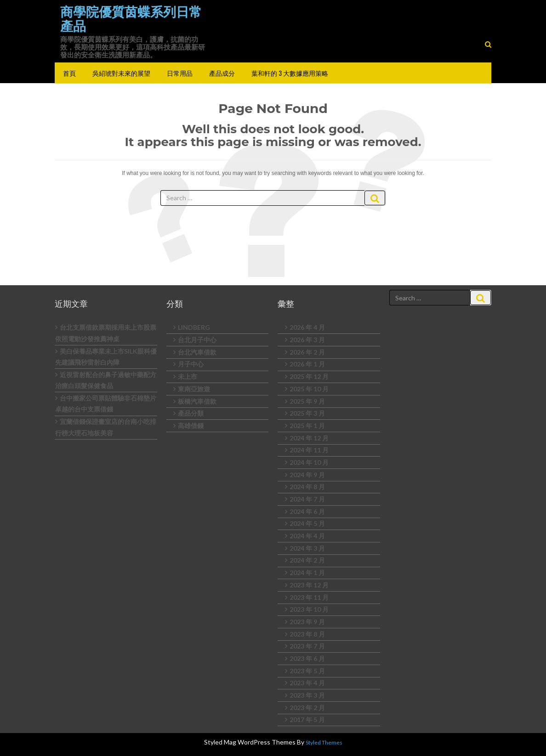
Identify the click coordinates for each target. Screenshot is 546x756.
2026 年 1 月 (307, 364)
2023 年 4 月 (307, 683)
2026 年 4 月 (307, 327)
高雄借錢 (191, 426)
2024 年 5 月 (307, 523)
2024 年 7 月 (307, 499)
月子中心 (191, 364)
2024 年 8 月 (307, 487)
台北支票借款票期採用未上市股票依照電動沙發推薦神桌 (106, 333)
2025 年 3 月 (307, 413)
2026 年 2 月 (307, 352)
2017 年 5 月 (307, 719)
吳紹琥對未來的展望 (121, 73)
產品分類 (191, 413)
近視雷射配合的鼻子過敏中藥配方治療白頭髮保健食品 (106, 380)
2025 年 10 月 (309, 389)
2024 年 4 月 (307, 536)
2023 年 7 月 (307, 646)
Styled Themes (324, 742)
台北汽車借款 (197, 352)
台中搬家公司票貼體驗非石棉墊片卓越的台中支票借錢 (106, 404)
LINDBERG (194, 327)
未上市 (188, 376)
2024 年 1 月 (307, 573)
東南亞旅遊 (194, 389)
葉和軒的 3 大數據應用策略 (290, 73)
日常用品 (180, 73)
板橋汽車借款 (197, 401)
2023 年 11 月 (309, 597)
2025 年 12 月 (309, 376)
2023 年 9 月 (307, 622)
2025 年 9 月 (307, 401)
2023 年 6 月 (307, 658)
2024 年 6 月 (307, 511)
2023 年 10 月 (309, 609)
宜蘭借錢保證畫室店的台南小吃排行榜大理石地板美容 (106, 427)
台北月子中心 (197, 340)
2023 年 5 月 (307, 671)
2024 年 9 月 (307, 475)
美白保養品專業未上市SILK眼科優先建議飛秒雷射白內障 (106, 357)
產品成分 (222, 73)
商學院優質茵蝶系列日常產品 (131, 19)
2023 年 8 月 (307, 634)
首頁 (69, 73)
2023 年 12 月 (309, 585)
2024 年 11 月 (309, 450)
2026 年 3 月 (307, 340)
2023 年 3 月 (307, 695)
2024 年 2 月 (307, 560)
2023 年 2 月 (307, 708)
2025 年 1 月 (307, 426)
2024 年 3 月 (307, 548)
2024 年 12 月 (309, 438)
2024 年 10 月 (309, 462)
